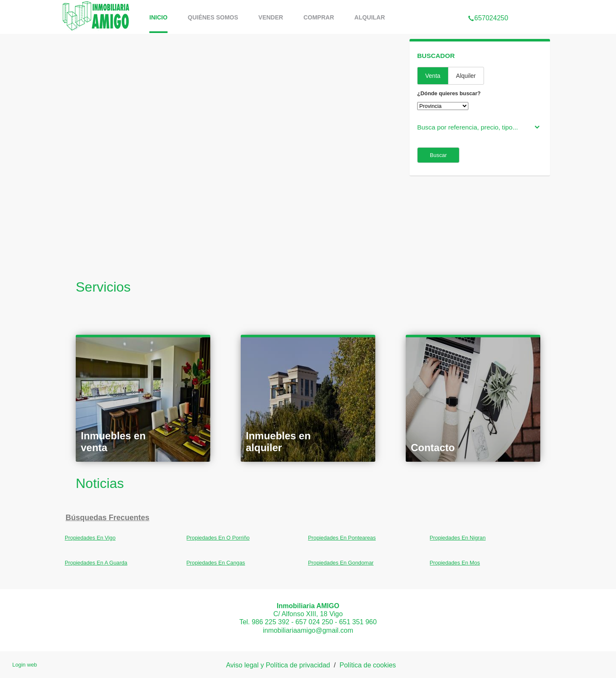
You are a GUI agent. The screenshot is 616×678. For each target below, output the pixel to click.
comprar (319, 17)
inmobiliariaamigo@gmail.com (308, 630)
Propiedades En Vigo (90, 538)
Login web (25, 665)
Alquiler (466, 76)
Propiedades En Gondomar (341, 563)
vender (271, 17)
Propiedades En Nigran (458, 538)
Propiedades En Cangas (216, 563)
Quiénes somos (213, 17)
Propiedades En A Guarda (96, 563)
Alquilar (370, 17)
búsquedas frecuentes (107, 518)
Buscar (438, 155)
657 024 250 (314, 622)
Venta (433, 76)
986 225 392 (271, 622)
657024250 (488, 6)
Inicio (158, 17)
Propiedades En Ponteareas (342, 538)
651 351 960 (358, 622)
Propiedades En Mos (455, 563)
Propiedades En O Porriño (218, 538)
